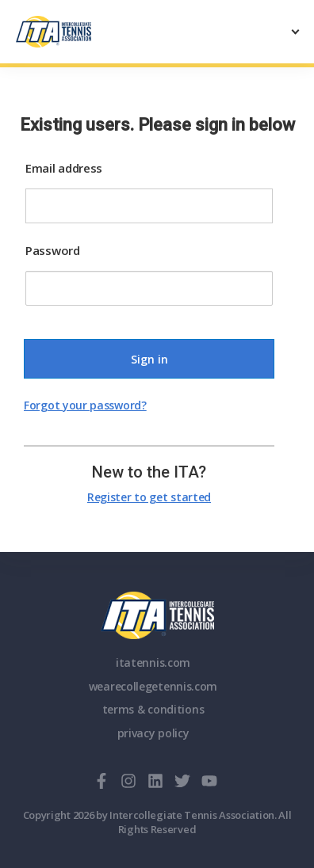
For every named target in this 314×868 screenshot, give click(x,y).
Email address (64, 168)
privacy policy (153, 733)
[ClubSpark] (86, 32)
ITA (157, 615)
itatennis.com (153, 662)
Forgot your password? (85, 405)
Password (53, 250)
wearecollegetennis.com (153, 686)
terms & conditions (153, 709)
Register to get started (149, 497)
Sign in (149, 359)
